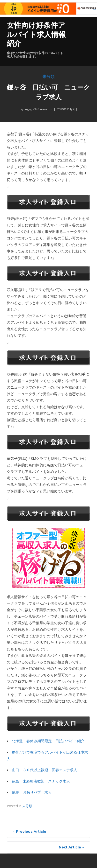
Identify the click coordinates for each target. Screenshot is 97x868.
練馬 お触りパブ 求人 (32, 792)
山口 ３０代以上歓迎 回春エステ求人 (45, 770)
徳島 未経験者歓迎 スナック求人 (41, 781)
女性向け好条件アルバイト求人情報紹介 (36, 34)
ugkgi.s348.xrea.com (38, 109)
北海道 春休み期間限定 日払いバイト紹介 (48, 741)
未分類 (48, 77)
